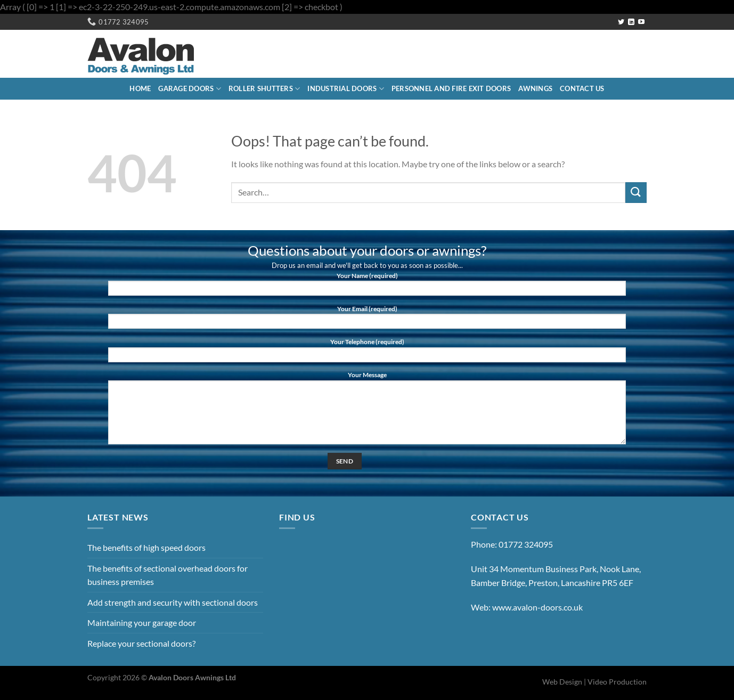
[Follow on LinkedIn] (631, 22)
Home (140, 88)
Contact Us (582, 88)
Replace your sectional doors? (141, 643)
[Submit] (636, 193)
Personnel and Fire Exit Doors (451, 88)
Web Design (562, 682)
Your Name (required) (367, 287)
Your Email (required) (367, 320)
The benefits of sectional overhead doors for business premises (168, 575)
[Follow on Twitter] (621, 22)
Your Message (367, 411)
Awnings (535, 88)
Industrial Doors (346, 89)
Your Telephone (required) (367, 353)
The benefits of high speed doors (146, 547)
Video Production (617, 682)
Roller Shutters (264, 89)
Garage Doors (190, 89)
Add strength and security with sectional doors (173, 602)
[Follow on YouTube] (641, 22)
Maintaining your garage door (142, 622)
